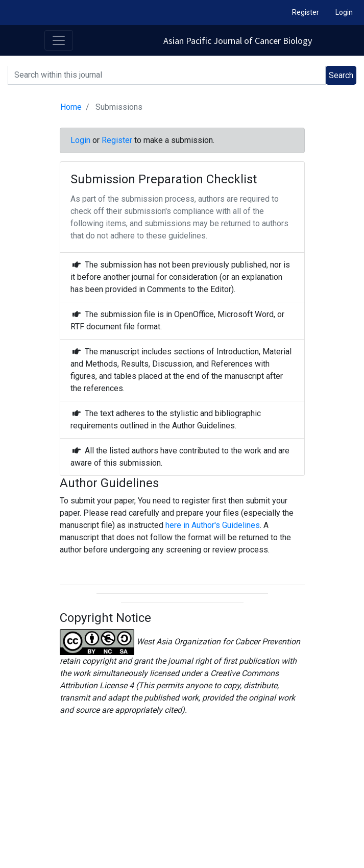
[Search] (167, 75)
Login (344, 12)
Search (341, 75)
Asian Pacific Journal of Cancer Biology (238, 41)
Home (71, 107)
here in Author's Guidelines (213, 525)
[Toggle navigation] (59, 40)
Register (306, 12)
